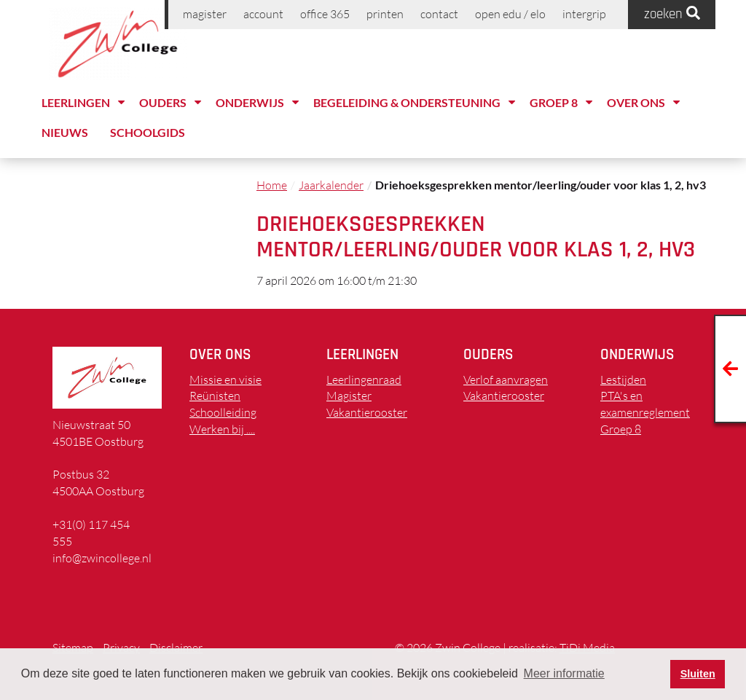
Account (263, 14)
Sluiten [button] (698, 674)
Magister (205, 14)
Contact (439, 14)
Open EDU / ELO (510, 14)
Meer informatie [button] (564, 673)
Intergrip (584, 14)
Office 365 (325, 14)
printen (385, 14)
